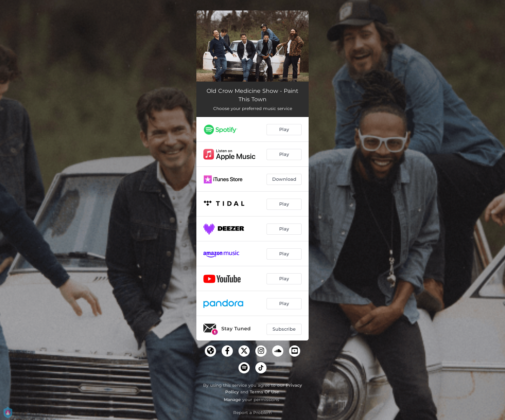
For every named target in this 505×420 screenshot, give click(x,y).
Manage (232, 400)
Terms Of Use (264, 392)
